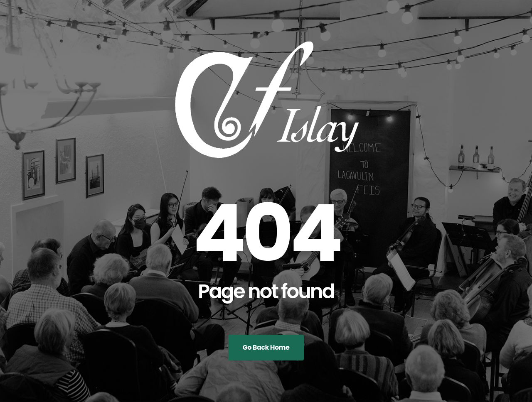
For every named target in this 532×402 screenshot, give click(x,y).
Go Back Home (266, 347)
